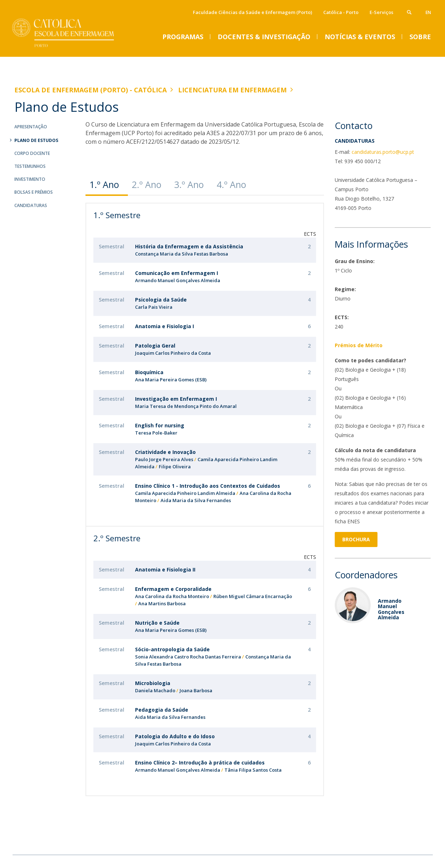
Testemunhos (30, 166)
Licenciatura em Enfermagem (232, 90)
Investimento (30, 179)
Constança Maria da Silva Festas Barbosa (182, 254)
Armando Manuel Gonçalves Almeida (178, 280)
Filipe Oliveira (175, 467)
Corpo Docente (32, 153)
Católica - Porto (341, 12)
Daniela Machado (155, 690)
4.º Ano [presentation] (231, 184)
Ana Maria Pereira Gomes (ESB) (171, 380)
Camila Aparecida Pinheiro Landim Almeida (185, 493)
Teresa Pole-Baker (156, 433)
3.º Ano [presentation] (189, 184)
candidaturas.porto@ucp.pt (383, 152)
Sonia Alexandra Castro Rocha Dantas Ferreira (188, 657)
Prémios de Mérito (359, 345)
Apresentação (31, 127)
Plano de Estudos (36, 140)
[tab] (107, 185)
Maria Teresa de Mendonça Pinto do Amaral (186, 406)
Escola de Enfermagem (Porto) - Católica (91, 90)
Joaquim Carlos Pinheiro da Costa (173, 353)
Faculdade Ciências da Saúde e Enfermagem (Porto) (252, 12)
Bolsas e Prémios (34, 192)
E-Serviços (381, 12)
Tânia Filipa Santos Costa (253, 770)
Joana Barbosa (196, 690)
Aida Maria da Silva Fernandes (196, 500)
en (428, 12)
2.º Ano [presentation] (147, 184)
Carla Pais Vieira (154, 307)
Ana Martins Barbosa (162, 603)
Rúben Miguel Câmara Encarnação (253, 596)
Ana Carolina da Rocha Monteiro (172, 596)
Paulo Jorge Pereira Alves (164, 459)
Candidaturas (31, 205)
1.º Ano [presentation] (104, 184)
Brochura (356, 539)
